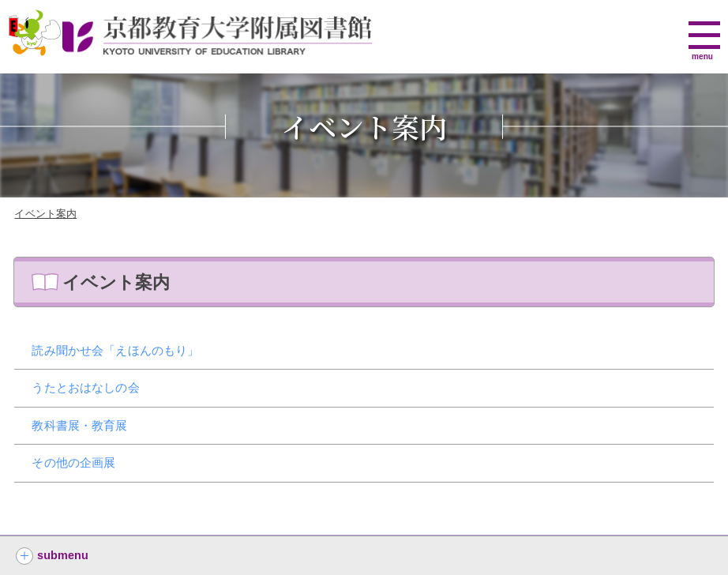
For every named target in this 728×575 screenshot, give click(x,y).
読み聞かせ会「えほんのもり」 (115, 350)
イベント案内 (45, 214)
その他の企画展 (73, 462)
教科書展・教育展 (79, 425)
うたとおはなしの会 (85, 387)
